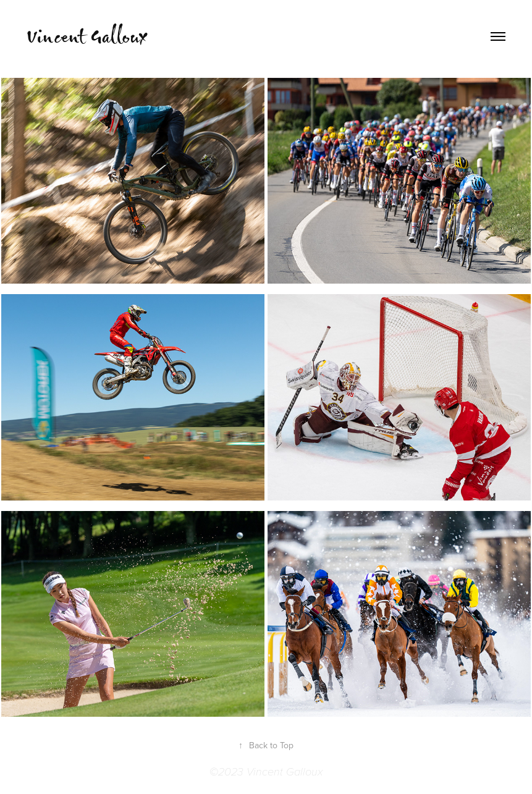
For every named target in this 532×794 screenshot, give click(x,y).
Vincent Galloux (87, 36)
